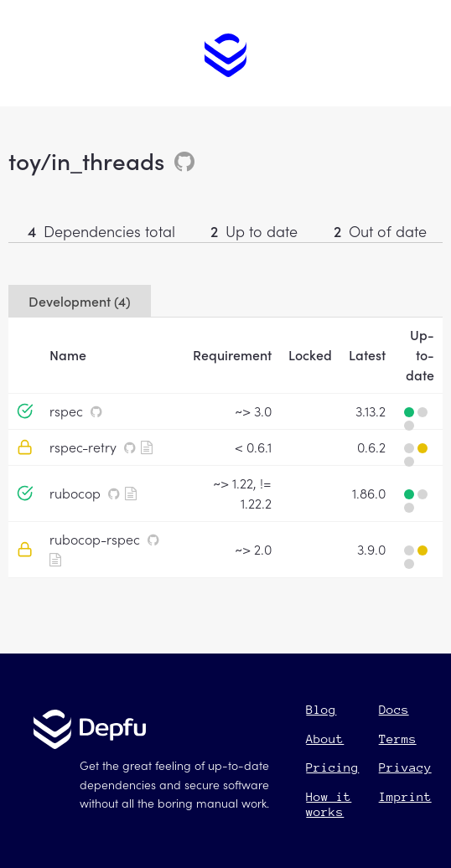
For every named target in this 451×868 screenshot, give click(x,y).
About (325, 739)
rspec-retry (83, 447)
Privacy (405, 767)
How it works (329, 804)
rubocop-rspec (95, 539)
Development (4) (80, 301)
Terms (398, 739)
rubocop (75, 493)
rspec (66, 411)
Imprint (405, 796)
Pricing (332, 767)
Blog (321, 709)
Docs (394, 709)
